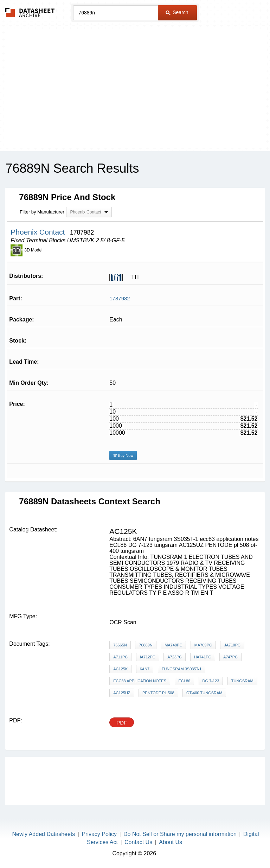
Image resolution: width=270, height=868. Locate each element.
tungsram (242, 681)
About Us (171, 842)
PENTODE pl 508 (158, 693)
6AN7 (145, 669)
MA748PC (173, 645)
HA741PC (203, 657)
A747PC (230, 657)
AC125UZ (122, 693)
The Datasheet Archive (30, 12)
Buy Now (123, 455)
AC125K (120, 669)
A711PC (120, 657)
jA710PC (232, 645)
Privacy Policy (99, 834)
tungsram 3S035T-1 (182, 669)
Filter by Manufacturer (42, 212)
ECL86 (185, 681)
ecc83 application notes (140, 681)
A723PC (175, 657)
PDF (122, 723)
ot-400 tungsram (204, 693)
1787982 (120, 298)
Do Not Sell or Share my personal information (180, 834)
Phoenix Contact (39, 232)
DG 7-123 (211, 681)
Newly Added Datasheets (44, 834)
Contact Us (138, 842)
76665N (120, 645)
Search (177, 12)
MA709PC (203, 645)
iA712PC (148, 657)
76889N (146, 645)
